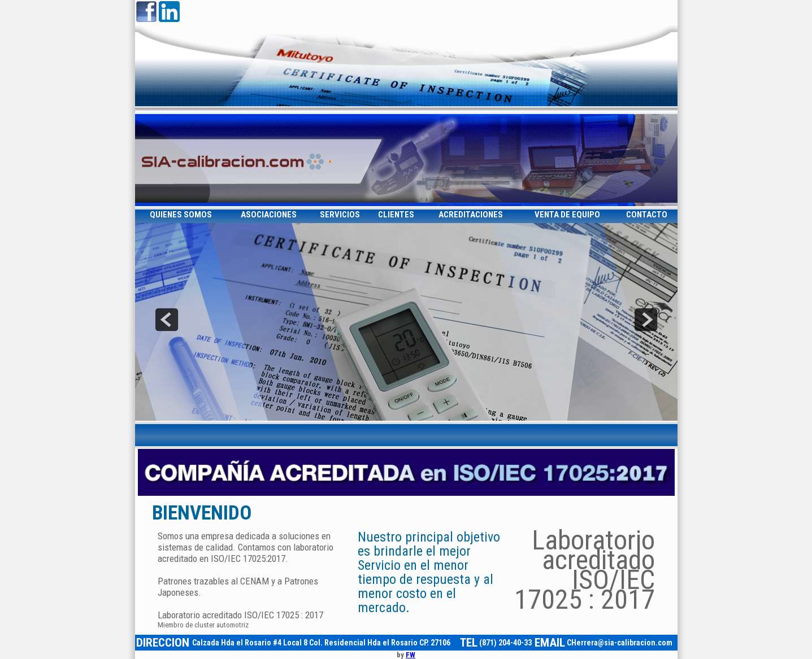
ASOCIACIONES (269, 215)
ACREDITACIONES (471, 215)
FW (411, 655)
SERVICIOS (340, 215)
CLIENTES (396, 215)
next (646, 320)
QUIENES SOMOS (181, 215)
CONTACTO (647, 215)
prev (167, 320)
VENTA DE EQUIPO (567, 215)
